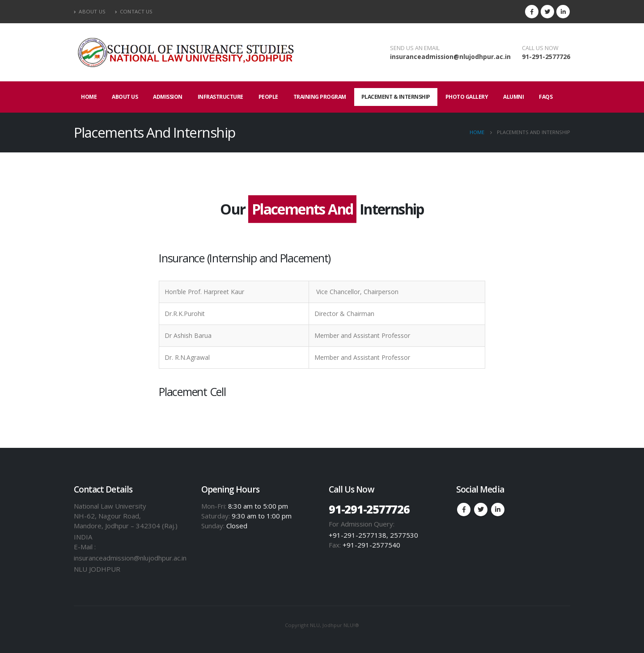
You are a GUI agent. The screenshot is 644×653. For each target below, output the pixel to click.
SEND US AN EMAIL (415, 48)
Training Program (320, 97)
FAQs (546, 97)
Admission (168, 97)
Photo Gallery (467, 97)
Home (89, 97)
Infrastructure (220, 97)
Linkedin (498, 510)
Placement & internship (396, 97)
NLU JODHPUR (97, 569)
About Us (90, 11)
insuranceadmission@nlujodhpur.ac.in (450, 57)
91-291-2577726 (546, 57)
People (268, 97)
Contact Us (134, 11)
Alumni (513, 97)
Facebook (464, 510)
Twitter (481, 510)
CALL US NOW (540, 48)
